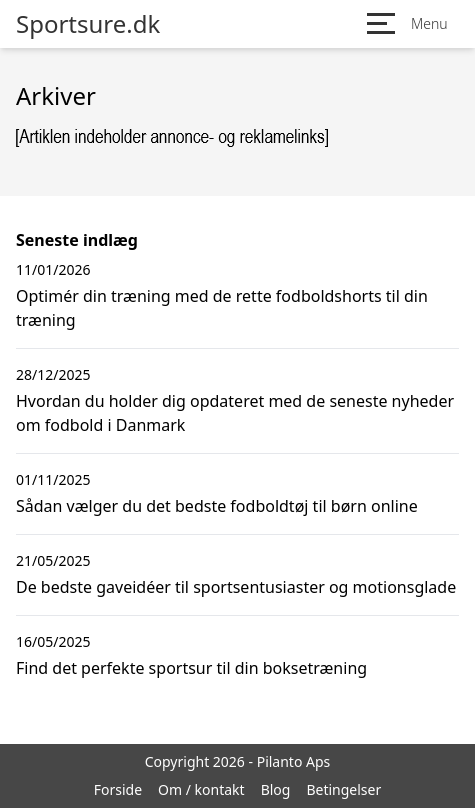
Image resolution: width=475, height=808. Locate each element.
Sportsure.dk (88, 24)
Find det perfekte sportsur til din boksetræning (191, 668)
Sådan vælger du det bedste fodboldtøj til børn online (217, 506)
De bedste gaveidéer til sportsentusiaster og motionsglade (236, 587)
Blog (276, 789)
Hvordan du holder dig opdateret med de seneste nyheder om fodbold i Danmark (235, 413)
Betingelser (343, 789)
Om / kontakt (201, 789)
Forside (118, 789)
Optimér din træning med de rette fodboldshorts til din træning (222, 308)
